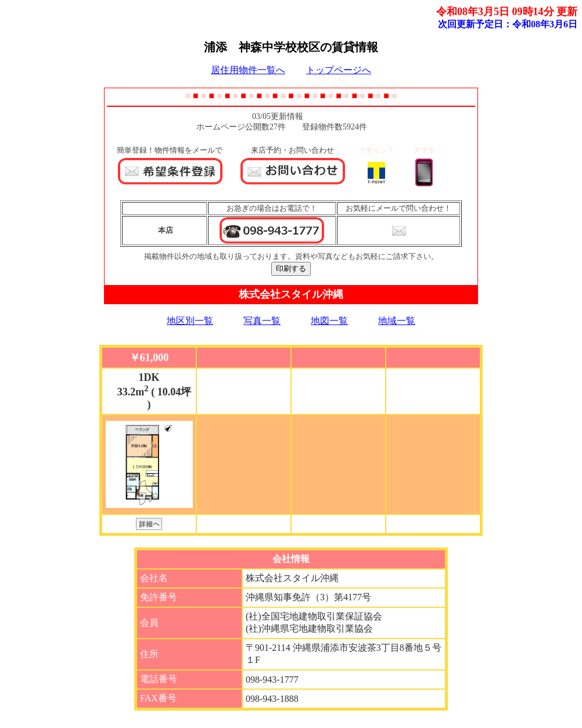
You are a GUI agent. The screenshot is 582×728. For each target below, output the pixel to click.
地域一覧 (397, 321)
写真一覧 (262, 321)
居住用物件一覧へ (248, 70)
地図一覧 (329, 321)
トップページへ (339, 70)
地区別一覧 (190, 321)
